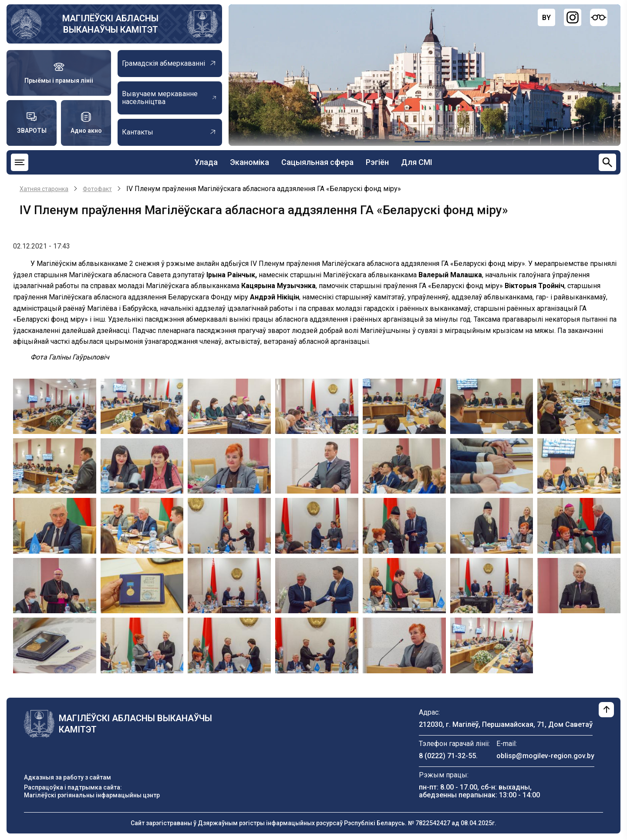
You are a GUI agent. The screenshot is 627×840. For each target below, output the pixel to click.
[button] (55, 405)
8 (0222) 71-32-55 (447, 756)
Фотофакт (97, 189)
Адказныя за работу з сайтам (67, 777)
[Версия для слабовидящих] (599, 17)
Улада (206, 162)
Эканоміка (249, 162)
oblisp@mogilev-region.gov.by (545, 756)
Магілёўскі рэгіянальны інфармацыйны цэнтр (92, 795)
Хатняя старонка (44, 189)
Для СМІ (417, 162)
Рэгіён (377, 162)
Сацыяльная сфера (317, 162)
